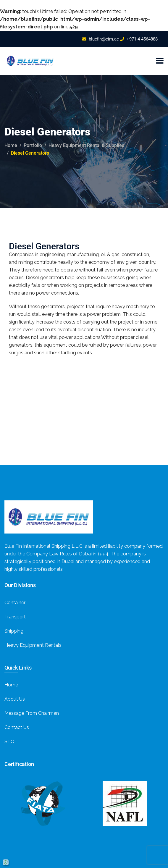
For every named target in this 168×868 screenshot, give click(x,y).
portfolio (33, 145)
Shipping (14, 631)
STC (9, 742)
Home (11, 145)
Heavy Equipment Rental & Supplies (86, 145)
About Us (15, 699)
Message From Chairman (32, 713)
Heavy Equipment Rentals (33, 645)
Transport (15, 617)
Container (15, 603)
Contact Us (17, 727)
